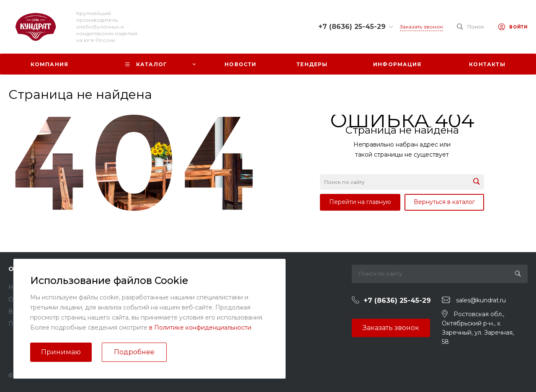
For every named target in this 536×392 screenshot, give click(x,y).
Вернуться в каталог (444, 202)
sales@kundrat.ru (481, 300)
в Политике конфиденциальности (200, 328)
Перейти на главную (360, 202)
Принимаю (61, 352)
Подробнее (134, 352)
